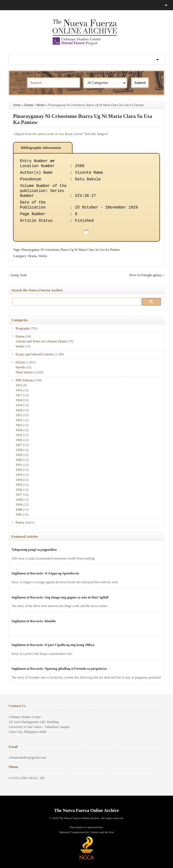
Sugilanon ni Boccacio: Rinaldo (33, 621)
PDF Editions (24, 380)
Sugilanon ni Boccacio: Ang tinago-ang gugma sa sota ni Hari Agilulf (60, 597)
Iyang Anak (19, 275)
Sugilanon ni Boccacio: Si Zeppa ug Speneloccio (45, 573)
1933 (19, 475)
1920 (19, 410)
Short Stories (24, 372)
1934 (19, 480)
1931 (19, 465)
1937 (19, 495)
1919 (19, 405)
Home (17, 105)
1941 (19, 515)
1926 (19, 440)
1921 (19, 415)
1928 (19, 450)
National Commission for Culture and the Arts (86, 832)
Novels (20, 367)
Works (40, 105)
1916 (19, 390)
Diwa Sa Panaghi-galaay (146, 275)
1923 (19, 425)
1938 (19, 500)
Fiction (20, 362)
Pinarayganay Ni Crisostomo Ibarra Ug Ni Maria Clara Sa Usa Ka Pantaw (71, 250)
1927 (19, 445)
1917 (19, 395)
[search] (75, 301)
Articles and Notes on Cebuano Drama (41, 341)
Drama (29, 105)
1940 (19, 510)
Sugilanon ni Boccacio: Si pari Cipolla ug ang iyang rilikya (53, 645)
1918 (19, 400)
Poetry (20, 523)
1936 (19, 490)
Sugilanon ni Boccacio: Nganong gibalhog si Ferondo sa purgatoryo (59, 669)
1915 (19, 385)
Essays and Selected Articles (34, 354)
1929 (19, 455)
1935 (19, 485)
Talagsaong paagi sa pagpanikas (34, 550)
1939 (19, 505)
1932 (19, 470)
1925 (19, 435)
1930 (19, 460)
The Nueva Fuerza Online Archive (86, 810)
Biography (23, 328)
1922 (19, 420)
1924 (19, 430)
